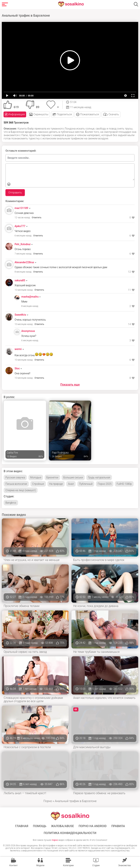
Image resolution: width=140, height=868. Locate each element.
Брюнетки (52, 477)
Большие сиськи (73, 477)
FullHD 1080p (124, 484)
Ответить (37, 218)
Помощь (40, 826)
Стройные (38, 484)
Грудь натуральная (99, 477)
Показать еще (70, 385)
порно (55, 840)
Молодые (36, 477)
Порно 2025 (105, 484)
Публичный (86, 484)
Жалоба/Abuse (62, 826)
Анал (71, 484)
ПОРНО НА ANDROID (93, 826)
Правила (118, 826)
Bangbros (11, 503)
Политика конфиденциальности (70, 833)
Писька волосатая (16, 484)
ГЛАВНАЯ (22, 826)
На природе (56, 484)
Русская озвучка (15, 477)
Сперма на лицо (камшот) (21, 490)
